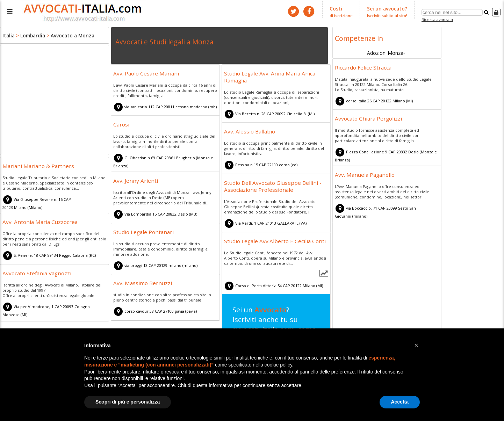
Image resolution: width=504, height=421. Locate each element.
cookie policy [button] (278, 365)
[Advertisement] (55, 101)
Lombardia (31, 35)
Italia (8, 35)
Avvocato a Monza (69, 35)
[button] (416, 345)
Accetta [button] (400, 402)
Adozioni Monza (385, 51)
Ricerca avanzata (438, 19)
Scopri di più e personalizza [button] (128, 402)
